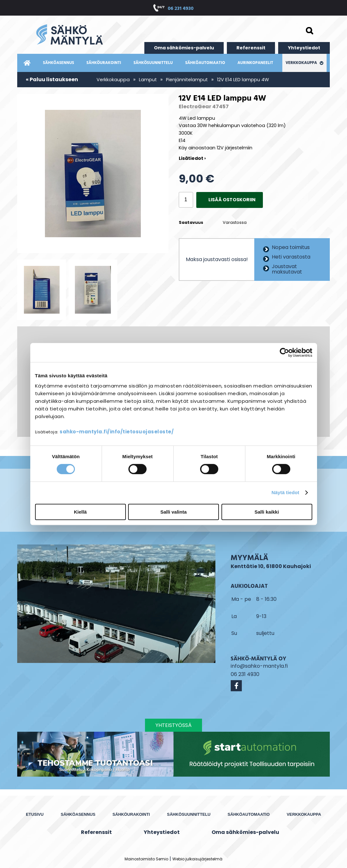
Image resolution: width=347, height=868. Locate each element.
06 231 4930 (181, 9)
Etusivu (35, 814)
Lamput (148, 80)
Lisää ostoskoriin (232, 200)
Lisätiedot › (192, 158)
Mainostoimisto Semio (146, 859)
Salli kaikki (267, 512)
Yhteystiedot (304, 48)
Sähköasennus (58, 63)
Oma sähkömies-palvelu (184, 48)
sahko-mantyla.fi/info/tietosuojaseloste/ (117, 432)
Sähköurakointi (104, 63)
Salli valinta (173, 512)
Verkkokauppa (304, 63)
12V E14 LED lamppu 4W (243, 80)
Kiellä (80, 512)
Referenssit (251, 48)
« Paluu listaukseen (52, 79)
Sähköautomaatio (205, 63)
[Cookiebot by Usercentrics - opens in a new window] (284, 352)
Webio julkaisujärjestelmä (197, 859)
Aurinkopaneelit (255, 63)
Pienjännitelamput (187, 80)
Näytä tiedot (285, 492)
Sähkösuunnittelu (153, 63)
